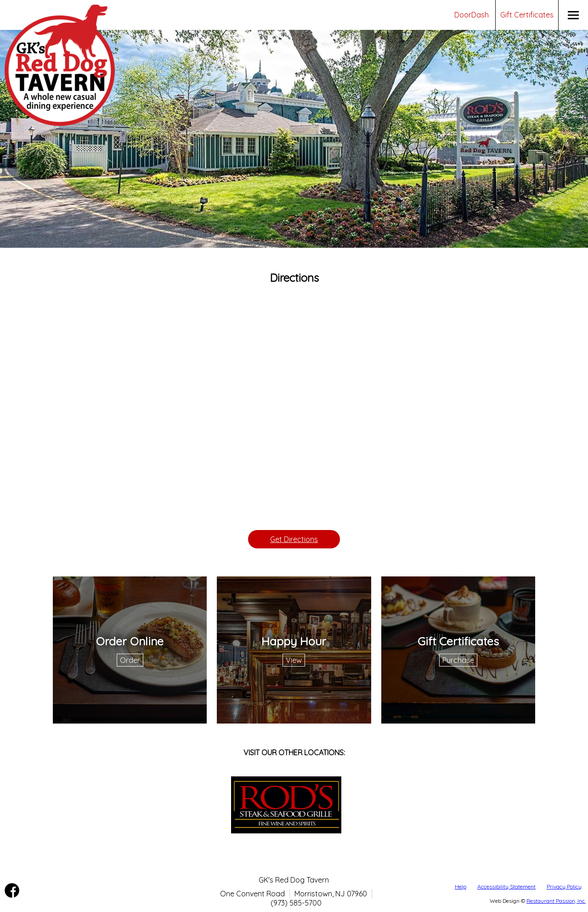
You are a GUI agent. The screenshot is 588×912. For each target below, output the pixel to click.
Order (130, 660)
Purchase (458, 660)
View (294, 660)
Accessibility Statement (506, 886)
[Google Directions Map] (294, 409)
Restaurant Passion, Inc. (556, 901)
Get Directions (294, 539)
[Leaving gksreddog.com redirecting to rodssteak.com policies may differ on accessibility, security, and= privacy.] (286, 831)
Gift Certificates (527, 15)
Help (461, 886)
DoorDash (472, 15)
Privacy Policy (564, 886)
